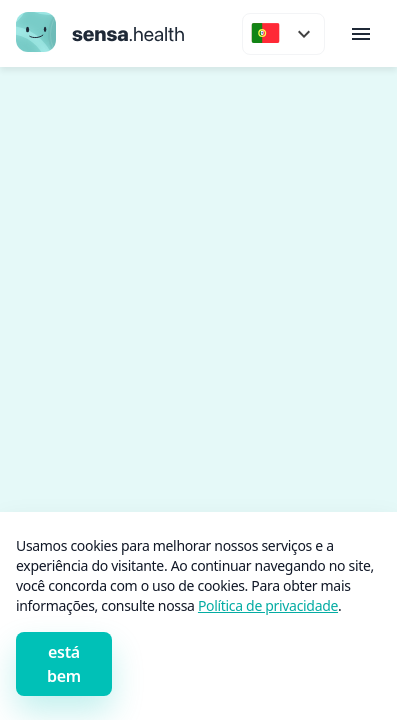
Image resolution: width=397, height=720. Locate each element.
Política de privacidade (268, 605)
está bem (64, 664)
